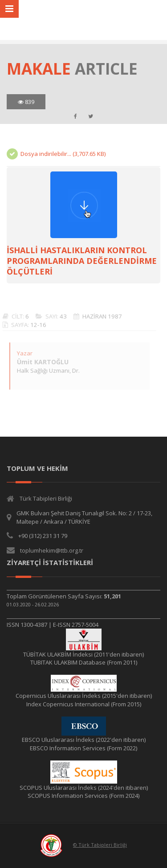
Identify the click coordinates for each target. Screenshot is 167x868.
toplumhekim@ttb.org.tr (52, 550)
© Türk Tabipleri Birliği (100, 845)
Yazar (22, 353)
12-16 (36, 325)
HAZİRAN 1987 (100, 316)
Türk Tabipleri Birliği (46, 498)
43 (61, 316)
